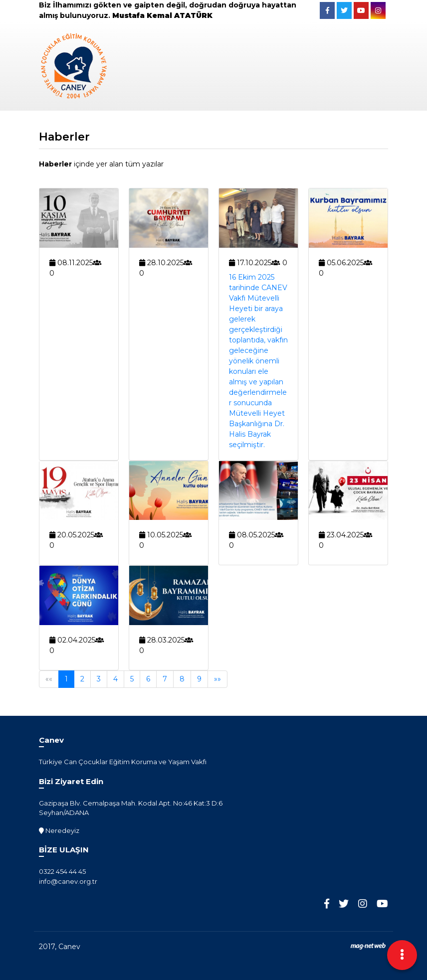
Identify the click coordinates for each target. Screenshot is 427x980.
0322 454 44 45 (62, 871)
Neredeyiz (59, 830)
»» (217, 679)
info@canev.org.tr (68, 881)
